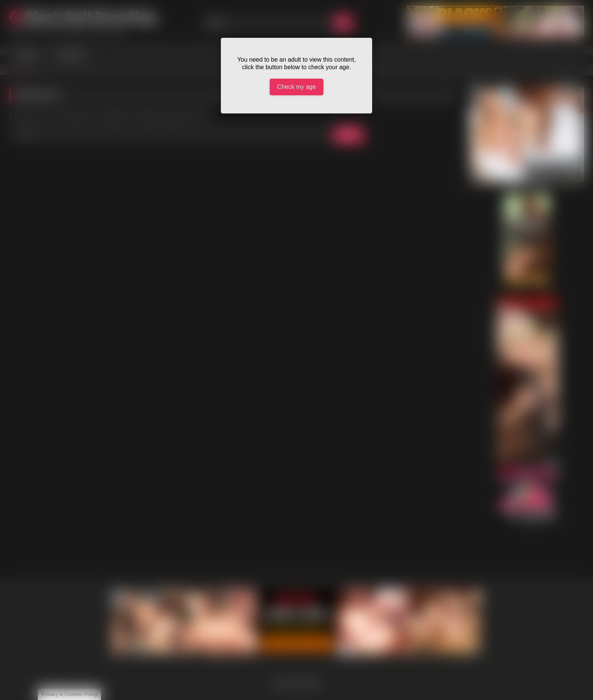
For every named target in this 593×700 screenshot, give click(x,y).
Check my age (296, 87)
